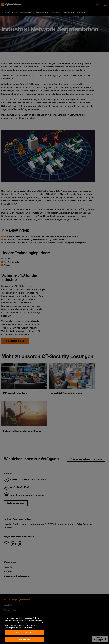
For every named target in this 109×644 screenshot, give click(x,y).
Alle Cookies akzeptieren (25, 640)
